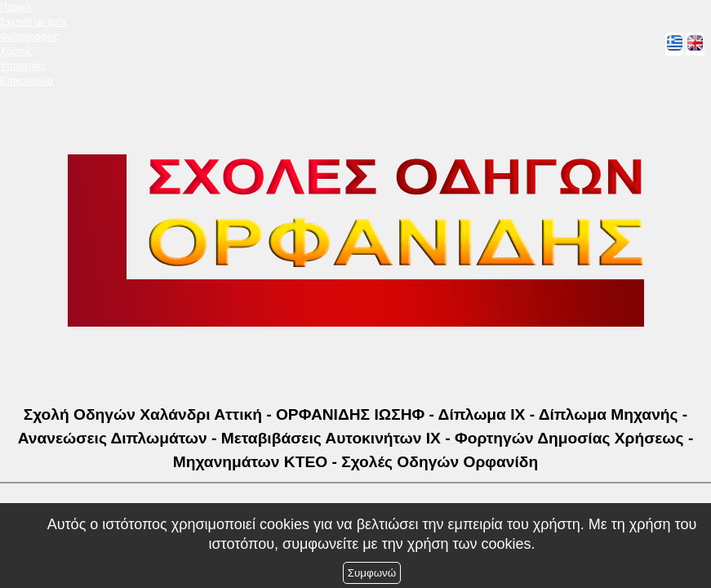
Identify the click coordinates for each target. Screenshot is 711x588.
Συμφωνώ (372, 573)
